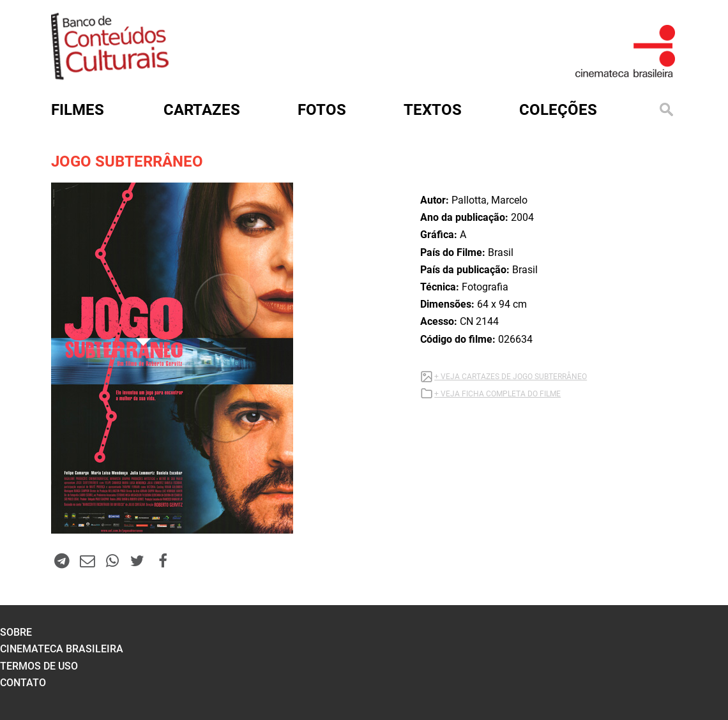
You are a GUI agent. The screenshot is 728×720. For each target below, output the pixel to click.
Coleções (558, 110)
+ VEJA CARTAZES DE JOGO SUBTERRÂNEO (511, 377)
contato (23, 683)
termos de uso (39, 666)
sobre (16, 632)
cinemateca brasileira (62, 649)
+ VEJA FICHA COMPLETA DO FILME (497, 394)
